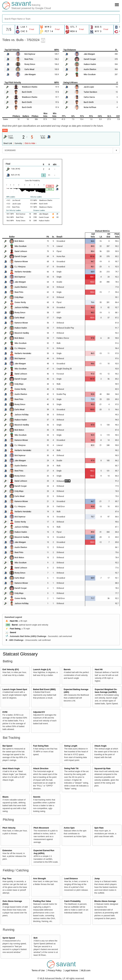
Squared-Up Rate (102, 769)
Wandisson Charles (30, 87)
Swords (37, 797)
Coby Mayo (19, 297)
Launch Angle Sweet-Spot (15, 689)
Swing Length (71, 746)
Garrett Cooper (90, 59)
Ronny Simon (30, 64)
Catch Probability (72, 901)
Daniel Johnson (21, 251)
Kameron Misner (21, 261)
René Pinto (29, 59)
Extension (7, 851)
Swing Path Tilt (71, 769)
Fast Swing (15, 629)
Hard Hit (14, 621)
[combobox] (61, 18)
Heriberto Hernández (23, 272)
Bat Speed (7, 746)
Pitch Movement (41, 828)
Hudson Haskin (90, 64)
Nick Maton (19, 241)
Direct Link (8, 143)
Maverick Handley (22, 333)
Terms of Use (38, 970)
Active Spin (69, 828)
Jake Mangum (30, 74)
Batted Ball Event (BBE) (44, 689)
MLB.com (86, 970)
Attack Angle (100, 746)
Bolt (35, 938)
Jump (97, 879)
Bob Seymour (30, 54)
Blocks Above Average (105, 901)
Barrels (67, 669)
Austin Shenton (90, 69)
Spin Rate (99, 828)
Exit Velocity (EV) (11, 669)
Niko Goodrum (90, 74)
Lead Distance (71, 879)
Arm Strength (39, 879)
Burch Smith (27, 92)
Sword (13, 632)
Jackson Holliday (22, 307)
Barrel (15, 625)
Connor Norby (20, 302)
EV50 (5, 712)
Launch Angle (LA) (42, 669)
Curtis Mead (29, 69)
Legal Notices (72, 970)
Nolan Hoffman (90, 107)
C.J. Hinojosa (20, 267)
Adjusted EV (39, 712)
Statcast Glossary (20, 654)
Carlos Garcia (89, 97)
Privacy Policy (55, 970)
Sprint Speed (9, 938)
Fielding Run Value (42, 901)
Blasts (6, 797)
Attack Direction (41, 769)
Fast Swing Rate (41, 746)
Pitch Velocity (9, 828)
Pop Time (7, 879)
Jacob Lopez (89, 87)
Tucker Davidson (90, 92)
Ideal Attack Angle (11, 769)
